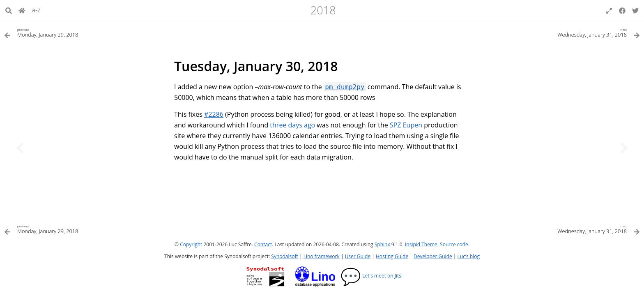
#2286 (214, 114)
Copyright (191, 244)
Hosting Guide (392, 256)
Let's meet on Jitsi (371, 276)
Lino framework (322, 256)
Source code (454, 244)
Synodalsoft (284, 256)
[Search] (9, 10)
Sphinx (382, 244)
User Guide (358, 256)
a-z (36, 10)
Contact (263, 244)
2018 (323, 10)
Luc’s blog (469, 256)
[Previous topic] (20, 148)
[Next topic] (624, 148)
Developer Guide (433, 256)
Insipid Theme (421, 244)
